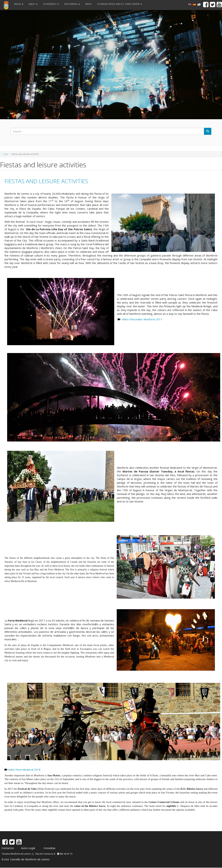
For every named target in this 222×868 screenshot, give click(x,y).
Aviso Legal (28, 848)
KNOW (19, 4)
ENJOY (33, 4)
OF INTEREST (51, 4)
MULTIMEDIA (72, 4)
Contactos (8, 848)
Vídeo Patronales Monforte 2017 (142, 319)
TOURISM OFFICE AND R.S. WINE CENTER (119, 4)
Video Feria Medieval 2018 (24, 770)
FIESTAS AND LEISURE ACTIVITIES (46, 181)
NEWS (89, 4)
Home (6, 154)
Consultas (50, 848)
